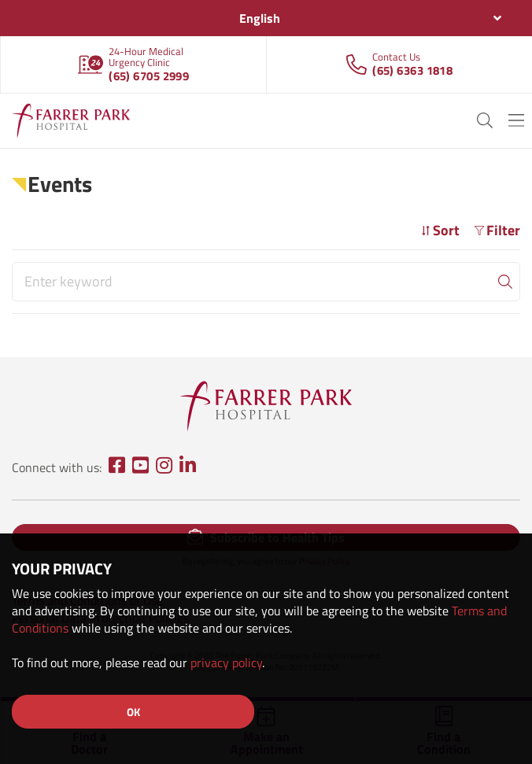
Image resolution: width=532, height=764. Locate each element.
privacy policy (226, 663)
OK (133, 712)
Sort (440, 230)
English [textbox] (260, 18)
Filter (497, 230)
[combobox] (266, 18)
